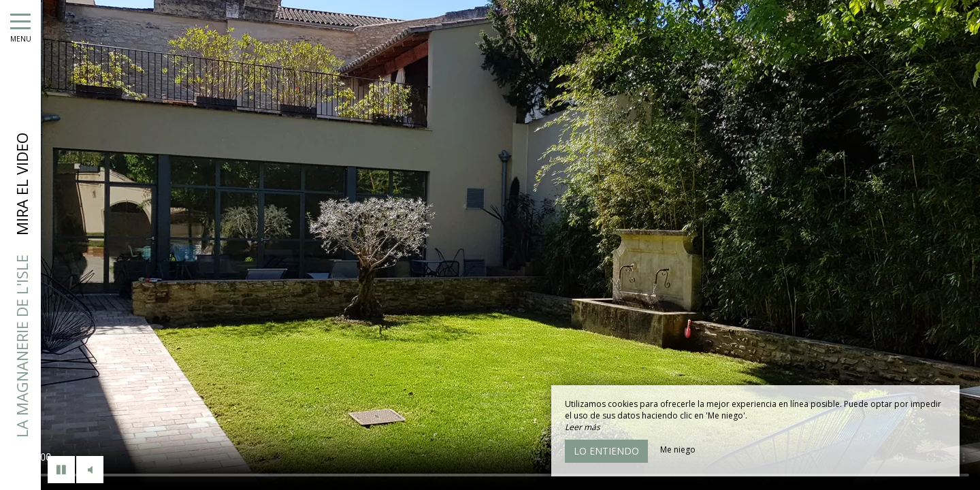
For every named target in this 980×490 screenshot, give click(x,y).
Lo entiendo (606, 451)
